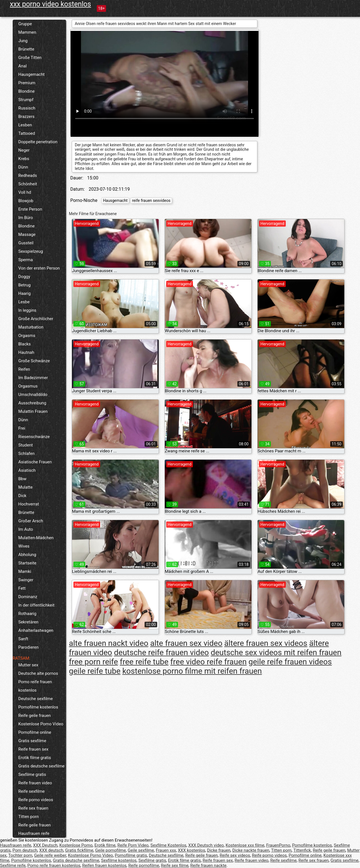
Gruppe (25, 24)
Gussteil (26, 243)
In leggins (27, 310)
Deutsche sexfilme (36, 699)
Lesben (25, 125)
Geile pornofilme (110, 850)
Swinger (26, 580)
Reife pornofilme (144, 865)
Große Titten (30, 58)
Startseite (27, 563)
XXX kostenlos (191, 850)
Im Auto (26, 529)
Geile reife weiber (50, 855)
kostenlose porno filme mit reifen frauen (192, 671)
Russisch (27, 108)
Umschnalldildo (33, 395)
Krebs (24, 159)
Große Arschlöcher (36, 319)
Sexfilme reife (13, 865)
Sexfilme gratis (32, 774)
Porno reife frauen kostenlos (35, 686)
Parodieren (28, 647)
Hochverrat (29, 504)
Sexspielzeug (31, 251)
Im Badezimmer (33, 378)
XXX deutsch (51, 850)
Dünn (23, 167)
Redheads (28, 176)
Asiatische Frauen (35, 462)
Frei (22, 428)
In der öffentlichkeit (36, 605)
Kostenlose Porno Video (41, 724)
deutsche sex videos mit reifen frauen (276, 652)
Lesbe (24, 302)
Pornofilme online (35, 732)
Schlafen (26, 454)
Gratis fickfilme (79, 850)
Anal (22, 66)
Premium (27, 83)
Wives (24, 546)
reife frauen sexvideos (151, 201)
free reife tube (144, 662)
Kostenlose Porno (76, 845)
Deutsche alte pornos (38, 673)
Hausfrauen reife (34, 833)
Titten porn (29, 817)
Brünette (26, 49)
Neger (24, 150)
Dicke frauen (219, 850)
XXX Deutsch (45, 845)
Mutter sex (28, 665)
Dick (22, 496)
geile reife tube (95, 671)
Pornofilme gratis (131, 855)
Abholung (27, 555)
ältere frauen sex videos (266, 643)
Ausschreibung (32, 403)
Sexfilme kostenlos (119, 860)
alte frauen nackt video (109, 643)
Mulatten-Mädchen (36, 538)
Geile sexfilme (141, 850)
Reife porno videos (36, 800)
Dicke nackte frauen (251, 850)
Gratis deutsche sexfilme (41, 766)
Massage (27, 234)
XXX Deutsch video (206, 845)
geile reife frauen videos (290, 662)
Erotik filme (105, 845)
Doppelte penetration (38, 142)
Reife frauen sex (33, 749)
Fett (22, 588)
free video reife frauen (209, 662)
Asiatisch (27, 470)
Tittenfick (302, 850)
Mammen (27, 32)
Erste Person (30, 209)
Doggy (24, 277)
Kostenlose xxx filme (245, 845)
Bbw (22, 479)
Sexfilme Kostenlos (168, 845)
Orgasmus (28, 386)
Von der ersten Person (39, 268)
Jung (23, 41)
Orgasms (27, 336)
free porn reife (93, 662)
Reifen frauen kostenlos (104, 865)
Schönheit (28, 184)
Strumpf (26, 100)
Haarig (24, 293)
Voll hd (25, 192)
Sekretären (28, 622)
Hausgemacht (31, 74)
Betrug (24, 285)
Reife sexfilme (31, 791)
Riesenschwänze (34, 437)
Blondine (26, 91)
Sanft (23, 639)
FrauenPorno (278, 845)
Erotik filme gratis (35, 758)
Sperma (26, 260)
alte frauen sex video (186, 643)
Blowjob (26, 201)
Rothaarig (27, 614)
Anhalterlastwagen (36, 630)
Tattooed (27, 133)
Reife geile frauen (35, 716)
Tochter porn (20, 855)
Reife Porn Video (133, 845)
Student (26, 445)
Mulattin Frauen (33, 411)
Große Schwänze (34, 361)
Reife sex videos (235, 855)
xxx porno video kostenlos (50, 4)
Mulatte (25, 487)
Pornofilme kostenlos (38, 707)
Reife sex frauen (33, 808)
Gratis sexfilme (32, 741)
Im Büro (26, 218)
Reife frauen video (35, 783)
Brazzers (26, 117)
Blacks (24, 344)
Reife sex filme (175, 865)
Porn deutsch (25, 850)
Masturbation (31, 327)
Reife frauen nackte (209, 865)
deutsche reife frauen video (161, 652)
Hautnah (26, 352)
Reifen (24, 369)
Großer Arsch (31, 521)
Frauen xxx (166, 850)
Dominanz (28, 597)
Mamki (25, 571)
